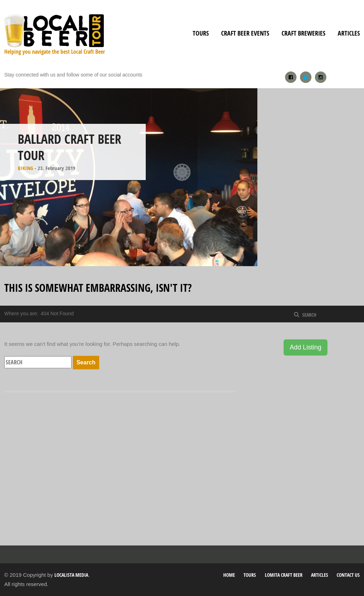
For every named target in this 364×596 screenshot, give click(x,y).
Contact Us (348, 575)
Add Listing (306, 347)
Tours (201, 33)
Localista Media (71, 575)
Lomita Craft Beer (284, 575)
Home (229, 575)
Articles (349, 33)
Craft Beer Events (245, 33)
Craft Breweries (303, 33)
